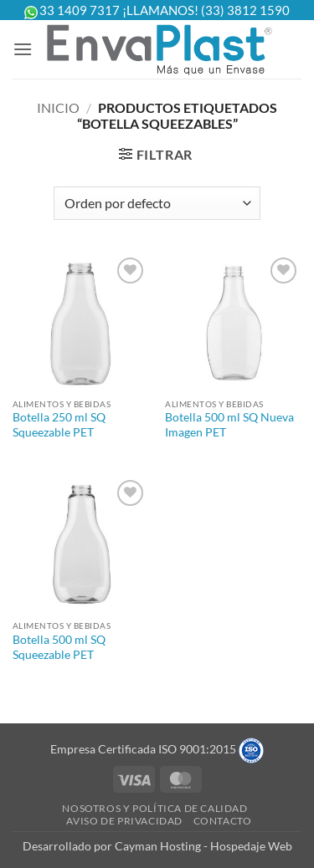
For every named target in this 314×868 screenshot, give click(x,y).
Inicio (58, 107)
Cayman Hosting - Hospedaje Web (203, 846)
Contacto (223, 821)
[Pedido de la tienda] (157, 203)
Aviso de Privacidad (124, 821)
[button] (23, 49)
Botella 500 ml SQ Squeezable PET (59, 647)
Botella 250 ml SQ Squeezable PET (59, 425)
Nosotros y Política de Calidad (154, 808)
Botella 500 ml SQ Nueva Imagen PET (229, 425)
